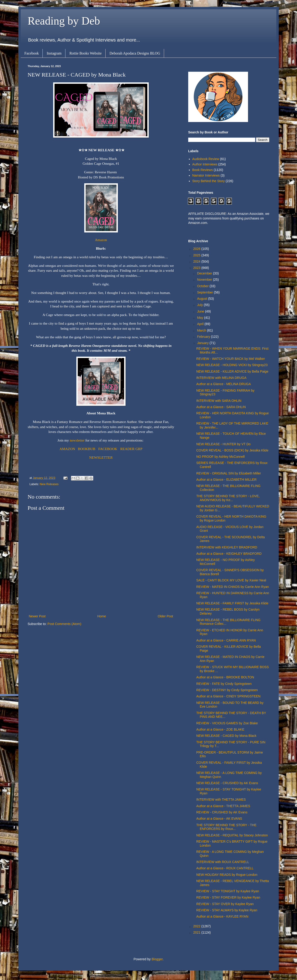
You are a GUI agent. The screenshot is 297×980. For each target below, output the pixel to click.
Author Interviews (205, 164)
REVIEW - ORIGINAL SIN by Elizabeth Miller (229, 473)
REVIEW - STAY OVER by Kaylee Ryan (225, 904)
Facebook (32, 53)
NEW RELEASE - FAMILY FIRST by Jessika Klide (232, 603)
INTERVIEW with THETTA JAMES (221, 799)
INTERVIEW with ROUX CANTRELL (223, 862)
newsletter (78, 440)
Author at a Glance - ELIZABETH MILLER (226, 480)
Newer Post (37, 616)
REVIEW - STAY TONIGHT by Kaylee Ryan (228, 891)
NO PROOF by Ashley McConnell (221, 457)
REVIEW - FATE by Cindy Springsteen (224, 684)
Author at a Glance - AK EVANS (219, 819)
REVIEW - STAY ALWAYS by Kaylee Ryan (227, 910)
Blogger (157, 959)
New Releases (49, 484)
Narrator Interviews (206, 175)
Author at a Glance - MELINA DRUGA (224, 384)
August (202, 299)
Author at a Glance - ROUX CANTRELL (225, 868)
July (200, 305)
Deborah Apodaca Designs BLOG (135, 53)
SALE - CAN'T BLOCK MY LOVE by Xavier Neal (231, 580)
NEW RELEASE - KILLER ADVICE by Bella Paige (232, 371)
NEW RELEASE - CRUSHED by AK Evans (227, 783)
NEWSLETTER (101, 457)
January (203, 343)
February (204, 337)
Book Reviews (203, 170)
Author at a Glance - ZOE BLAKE (220, 729)
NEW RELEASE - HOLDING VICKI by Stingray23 (232, 365)
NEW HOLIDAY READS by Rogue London (227, 875)
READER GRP (131, 449)
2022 (197, 926)
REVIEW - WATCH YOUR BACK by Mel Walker (231, 359)
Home (102, 616)
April (201, 324)
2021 (197, 932)
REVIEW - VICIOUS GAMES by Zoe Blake (227, 723)
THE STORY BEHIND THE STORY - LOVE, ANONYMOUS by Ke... (228, 498)
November (205, 280)
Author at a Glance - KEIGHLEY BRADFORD (229, 554)
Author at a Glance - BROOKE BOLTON (225, 677)
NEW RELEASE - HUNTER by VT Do (223, 444)
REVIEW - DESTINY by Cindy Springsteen (227, 690)
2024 (197, 261)
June (201, 311)
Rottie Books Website (86, 53)
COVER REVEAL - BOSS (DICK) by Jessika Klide (232, 450)
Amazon (101, 240)
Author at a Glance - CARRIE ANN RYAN (226, 640)
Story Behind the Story (209, 181)
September (205, 292)
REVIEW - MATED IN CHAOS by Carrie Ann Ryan (232, 587)
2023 (197, 268)
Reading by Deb (64, 21)
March (202, 330)
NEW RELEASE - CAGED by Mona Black (226, 736)
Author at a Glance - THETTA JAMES (223, 806)
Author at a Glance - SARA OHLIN (221, 407)
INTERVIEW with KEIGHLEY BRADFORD (227, 547)
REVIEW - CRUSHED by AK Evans (222, 812)
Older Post (165, 616)
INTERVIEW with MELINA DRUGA (221, 378)
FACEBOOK (108, 449)
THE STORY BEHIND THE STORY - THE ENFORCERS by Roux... (226, 827)
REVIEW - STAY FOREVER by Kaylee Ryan (228, 897)
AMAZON (67, 449)
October (203, 286)
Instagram (54, 53)
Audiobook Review (206, 159)
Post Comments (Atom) (64, 624)
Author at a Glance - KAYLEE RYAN (222, 916)
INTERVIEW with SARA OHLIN (219, 401)
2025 (197, 255)
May (200, 318)
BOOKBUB (87, 449)
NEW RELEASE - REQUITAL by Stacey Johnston (232, 835)
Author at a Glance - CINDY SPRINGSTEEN (228, 696)
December (205, 273)
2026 (197, 249)
